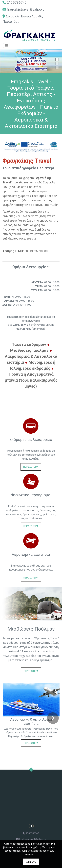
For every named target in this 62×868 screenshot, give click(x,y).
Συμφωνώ (31, 862)
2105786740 (17, 2)
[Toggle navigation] (6, 45)
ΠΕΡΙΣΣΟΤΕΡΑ (31, 467)
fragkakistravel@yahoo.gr (26, 9)
